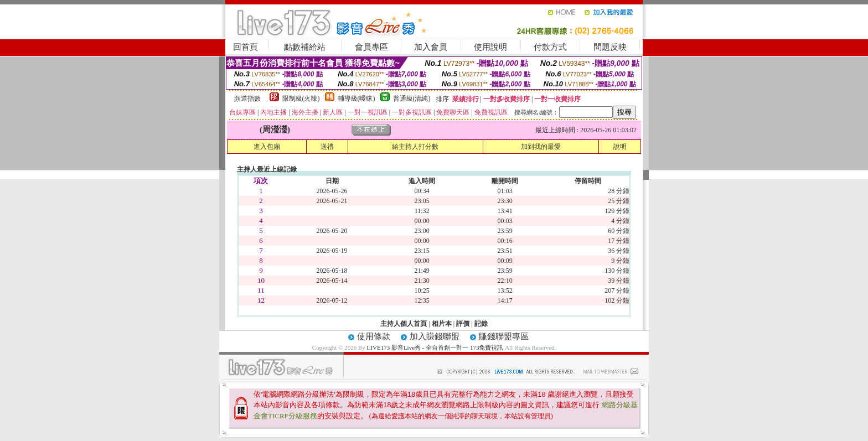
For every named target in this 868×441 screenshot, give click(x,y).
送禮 (327, 147)
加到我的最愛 (541, 147)
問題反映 (610, 47)
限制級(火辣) (301, 98)
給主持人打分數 (415, 147)
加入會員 (431, 47)
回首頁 (246, 47)
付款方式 (550, 47)
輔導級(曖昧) (356, 98)
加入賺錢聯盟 (435, 336)
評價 (463, 324)
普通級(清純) (412, 98)
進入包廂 (267, 147)
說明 (620, 147)
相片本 (442, 324)
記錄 (481, 324)
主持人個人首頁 (404, 324)
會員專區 (371, 47)
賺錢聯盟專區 (504, 336)
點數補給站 (305, 47)
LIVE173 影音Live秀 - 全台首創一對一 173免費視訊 (435, 347)
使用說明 (490, 47)
